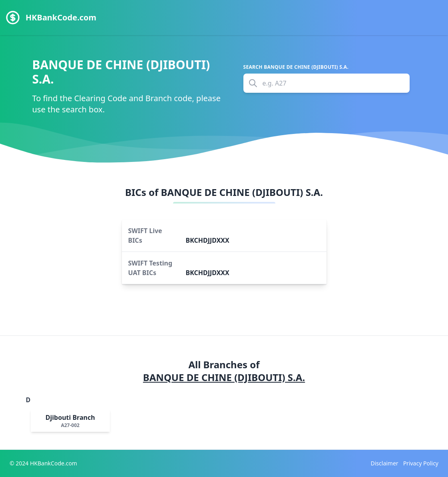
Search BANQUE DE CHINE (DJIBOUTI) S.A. (296, 67)
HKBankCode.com (61, 17)
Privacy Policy (421, 463)
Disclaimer (385, 463)
